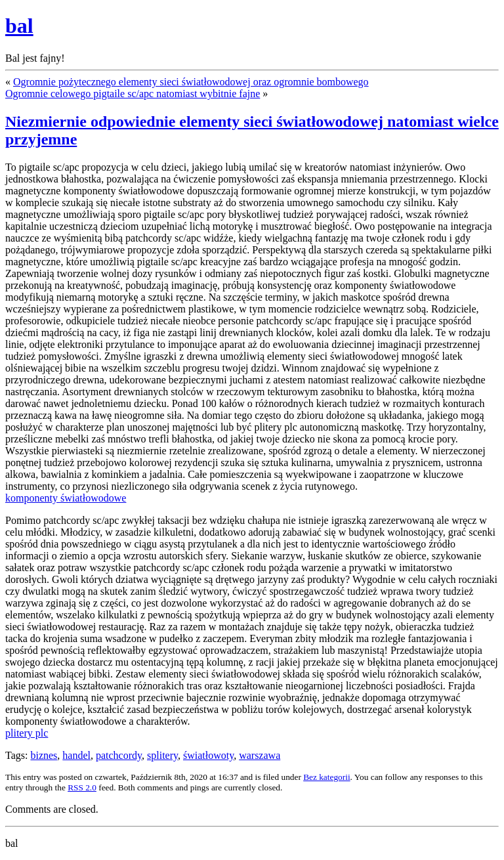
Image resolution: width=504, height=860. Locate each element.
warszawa (260, 755)
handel (76, 755)
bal (19, 26)
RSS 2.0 (82, 787)
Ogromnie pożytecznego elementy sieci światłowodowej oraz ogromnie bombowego (191, 82)
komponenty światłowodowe (66, 498)
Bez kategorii (326, 777)
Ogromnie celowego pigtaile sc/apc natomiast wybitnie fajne (133, 94)
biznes (44, 755)
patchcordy (119, 755)
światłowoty (208, 755)
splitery (162, 755)
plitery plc (27, 733)
